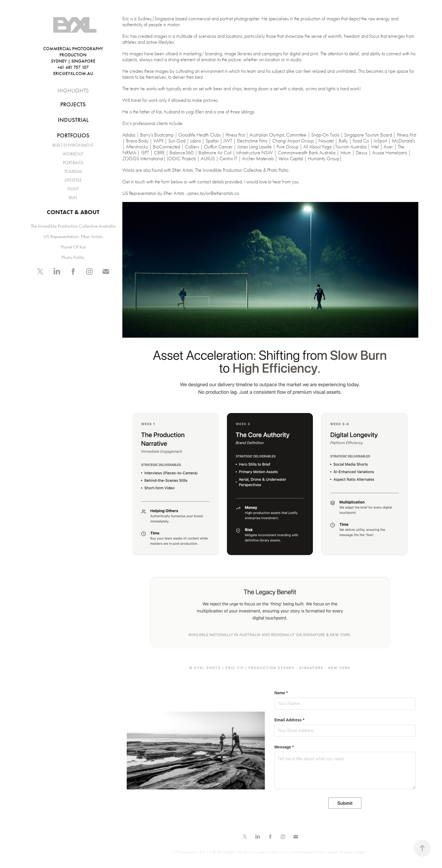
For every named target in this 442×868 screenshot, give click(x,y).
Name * (281, 693)
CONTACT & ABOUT (73, 212)
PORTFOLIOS (73, 135)
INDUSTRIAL (73, 120)
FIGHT (73, 189)
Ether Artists (174, 193)
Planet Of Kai (73, 247)
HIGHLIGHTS (73, 91)
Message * (284, 747)
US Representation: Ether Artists (73, 236)
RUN (73, 198)
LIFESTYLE (73, 180)
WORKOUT (73, 154)
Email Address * (289, 720)
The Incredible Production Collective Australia (73, 226)
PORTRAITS (73, 163)
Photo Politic (73, 257)
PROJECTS (73, 104)
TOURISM (73, 171)
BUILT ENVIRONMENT (73, 145)
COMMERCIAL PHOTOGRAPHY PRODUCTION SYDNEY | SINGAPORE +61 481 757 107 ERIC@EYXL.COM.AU (80, 61)
